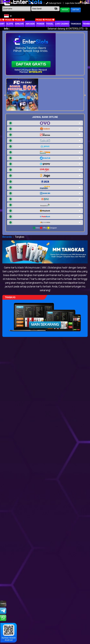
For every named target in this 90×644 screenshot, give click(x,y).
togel (50, 24)
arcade (30, 24)
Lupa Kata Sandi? (73, 3)
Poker (40, 24)
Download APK (19, 3)
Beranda (7, 237)
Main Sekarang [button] (45, 325)
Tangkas (76, 24)
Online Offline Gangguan (45, 228)
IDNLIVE (19, 24)
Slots (10, 24)
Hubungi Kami (54, 3)
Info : (7, 29)
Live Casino (62, 24)
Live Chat (37, 3)
